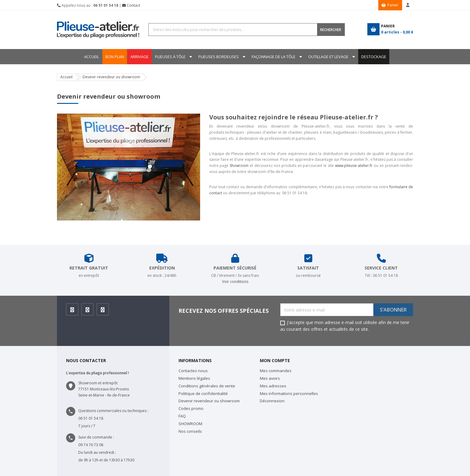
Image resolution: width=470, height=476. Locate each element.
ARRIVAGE (138, 57)
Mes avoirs (270, 378)
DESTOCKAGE (376, 57)
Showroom (239, 166)
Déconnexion (272, 401)
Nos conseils (190, 431)
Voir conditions (235, 282)
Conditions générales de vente (207, 386)
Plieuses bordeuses (219, 57)
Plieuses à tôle (169, 57)
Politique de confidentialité (203, 393)
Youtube (103, 311)
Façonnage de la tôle (274, 57)
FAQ (182, 416)
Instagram (88, 311)
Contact (131, 5)
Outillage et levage (330, 57)
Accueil (89, 57)
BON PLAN (112, 57)
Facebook (72, 311)
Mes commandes (276, 371)
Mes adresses (273, 386)
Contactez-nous (193, 371)
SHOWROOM (190, 424)
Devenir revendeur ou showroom (209, 401)
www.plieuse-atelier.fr (354, 166)
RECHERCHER (331, 30)
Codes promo (191, 408)
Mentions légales (194, 378)
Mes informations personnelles (289, 393)
